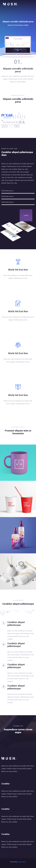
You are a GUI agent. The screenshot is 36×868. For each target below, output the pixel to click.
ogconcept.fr (22, 862)
